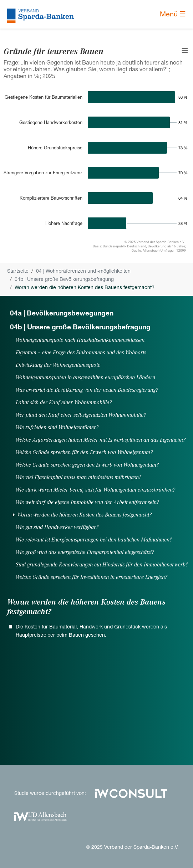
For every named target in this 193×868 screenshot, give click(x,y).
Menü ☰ (173, 14)
